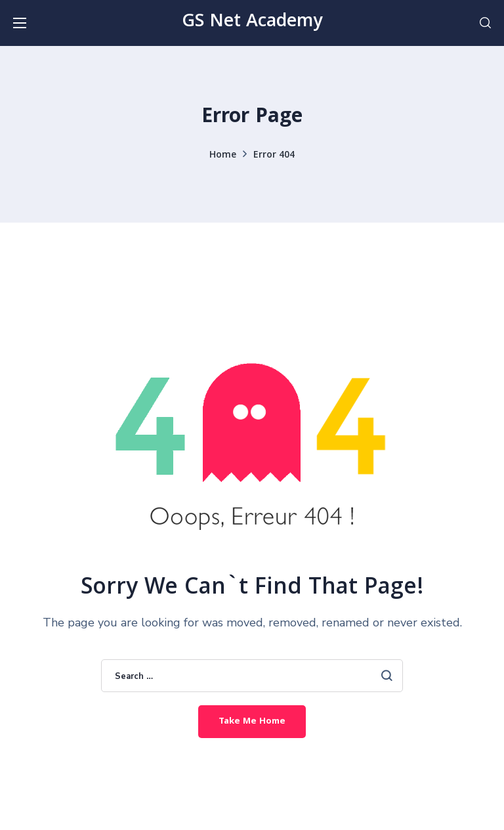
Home (223, 156)
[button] (485, 23)
